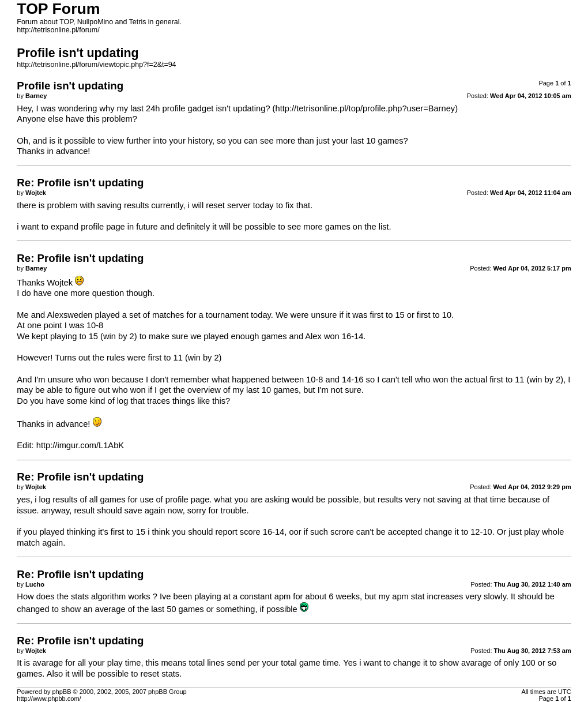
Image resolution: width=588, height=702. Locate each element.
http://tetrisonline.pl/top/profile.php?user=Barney (365, 108)
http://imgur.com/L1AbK (80, 445)
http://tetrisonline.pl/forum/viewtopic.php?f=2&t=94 (96, 65)
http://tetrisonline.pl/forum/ (58, 30)
